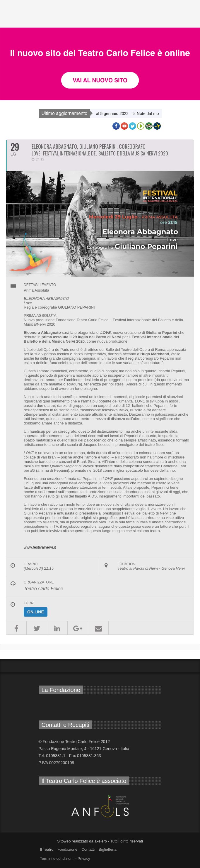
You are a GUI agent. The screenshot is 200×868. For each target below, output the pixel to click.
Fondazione (67, 849)
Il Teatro (47, 849)
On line (36, 612)
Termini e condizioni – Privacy (65, 858)
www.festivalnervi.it (40, 547)
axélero (101, 841)
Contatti (88, 849)
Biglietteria (108, 849)
